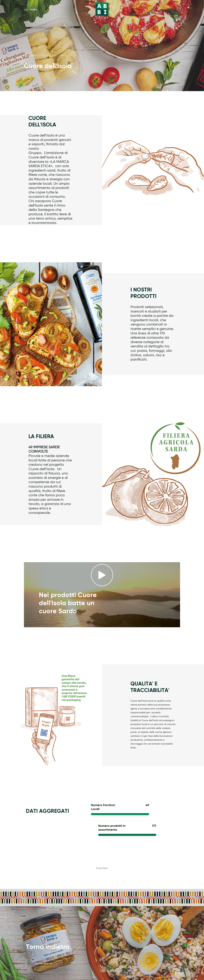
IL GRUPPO (31, 56)
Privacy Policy (102, 868)
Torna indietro (44, 964)
